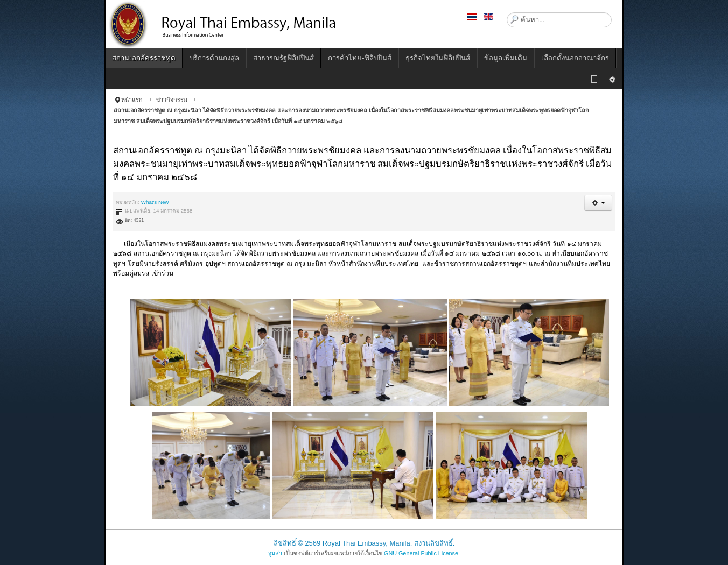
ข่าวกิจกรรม (172, 100)
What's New (155, 202)
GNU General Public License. (422, 553)
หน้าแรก (132, 100)
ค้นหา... (507, 13)
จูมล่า (275, 553)
